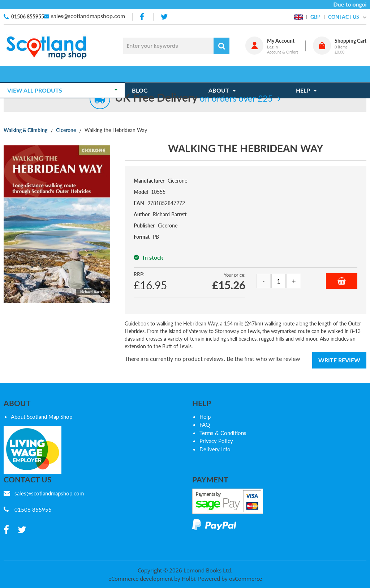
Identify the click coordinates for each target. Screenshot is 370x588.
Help (205, 417)
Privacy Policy (216, 441)
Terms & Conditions (223, 433)
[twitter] (164, 17)
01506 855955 (28, 16)
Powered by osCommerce (230, 579)
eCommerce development (141, 579)
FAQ (205, 425)
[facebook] (143, 17)
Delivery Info (215, 449)
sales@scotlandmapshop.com (88, 16)
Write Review (339, 360)
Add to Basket (342, 281)
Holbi (188, 579)
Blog (143, 74)
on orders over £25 (194, 98)
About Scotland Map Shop (42, 417)
